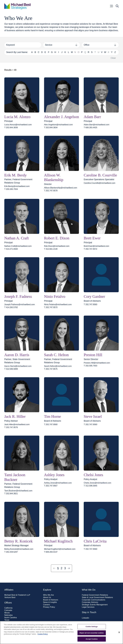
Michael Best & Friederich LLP (17, 595)
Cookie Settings (92, 636)
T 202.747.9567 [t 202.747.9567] (51, 486)
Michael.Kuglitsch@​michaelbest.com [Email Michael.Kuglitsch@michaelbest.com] (60, 549)
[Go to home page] (18, 6)
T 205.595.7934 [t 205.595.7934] (11, 189)
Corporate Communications (94, 600)
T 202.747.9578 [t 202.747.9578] (51, 191)
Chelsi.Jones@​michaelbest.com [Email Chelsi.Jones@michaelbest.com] (97, 483)
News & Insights (50, 602)
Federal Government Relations (95, 595)
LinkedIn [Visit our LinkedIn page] (85, 618)
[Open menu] (111, 6)
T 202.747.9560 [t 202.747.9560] (90, 305)
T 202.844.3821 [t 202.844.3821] (11, 494)
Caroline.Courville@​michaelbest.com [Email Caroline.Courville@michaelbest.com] (100, 183)
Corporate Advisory (90, 602)
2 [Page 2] (61, 568)
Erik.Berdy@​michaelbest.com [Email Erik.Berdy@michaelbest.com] (17, 186)
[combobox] (62, 45)
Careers (47, 605)
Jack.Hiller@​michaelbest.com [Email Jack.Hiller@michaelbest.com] (17, 425)
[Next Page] (69, 568)
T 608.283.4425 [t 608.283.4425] (90, 128)
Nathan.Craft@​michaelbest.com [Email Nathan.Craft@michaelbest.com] (18, 246)
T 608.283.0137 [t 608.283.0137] (51, 552)
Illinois (7, 613)
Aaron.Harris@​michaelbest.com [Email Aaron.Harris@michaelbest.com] (18, 366)
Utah (6, 622)
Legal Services (88, 607)
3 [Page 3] (65, 568)
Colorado (8, 610)
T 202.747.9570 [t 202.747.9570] (51, 307)
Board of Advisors (51, 600)
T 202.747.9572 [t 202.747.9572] (90, 249)
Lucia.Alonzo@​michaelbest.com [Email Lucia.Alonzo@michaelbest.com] (18, 125)
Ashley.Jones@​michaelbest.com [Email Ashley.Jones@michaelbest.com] (58, 483)
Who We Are (49, 595)
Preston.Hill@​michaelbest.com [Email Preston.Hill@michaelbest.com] (97, 363)
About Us (47, 597)
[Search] (23, 45)
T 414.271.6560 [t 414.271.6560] (11, 249)
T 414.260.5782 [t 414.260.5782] (11, 307)
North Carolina (11, 618)
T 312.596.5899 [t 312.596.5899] (11, 369)
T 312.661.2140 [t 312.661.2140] (51, 249)
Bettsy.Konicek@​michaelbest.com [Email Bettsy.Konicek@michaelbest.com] (19, 549)
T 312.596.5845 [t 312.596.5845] (90, 486)
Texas (7, 620)
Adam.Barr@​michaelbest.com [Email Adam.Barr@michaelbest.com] (97, 125)
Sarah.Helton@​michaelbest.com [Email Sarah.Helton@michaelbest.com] (58, 366)
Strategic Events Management (95, 605)
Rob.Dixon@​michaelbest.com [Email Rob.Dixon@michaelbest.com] (57, 246)
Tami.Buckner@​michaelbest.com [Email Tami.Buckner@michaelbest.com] (18, 491)
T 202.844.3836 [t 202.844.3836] (11, 128)
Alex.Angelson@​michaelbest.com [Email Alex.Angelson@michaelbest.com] (58, 125)
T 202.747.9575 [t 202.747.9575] (51, 369)
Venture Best (10, 597)
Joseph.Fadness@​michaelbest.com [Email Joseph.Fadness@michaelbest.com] (20, 305)
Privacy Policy (49, 607)
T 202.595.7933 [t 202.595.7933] (90, 366)
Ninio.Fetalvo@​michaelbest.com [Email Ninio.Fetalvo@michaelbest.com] (58, 305)
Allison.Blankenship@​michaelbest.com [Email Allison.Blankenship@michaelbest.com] (61, 188)
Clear (113, 58)
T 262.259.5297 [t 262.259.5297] (11, 552)
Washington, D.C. (12, 625)
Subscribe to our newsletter (93, 623)
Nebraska (8, 615)
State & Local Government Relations (97, 597)
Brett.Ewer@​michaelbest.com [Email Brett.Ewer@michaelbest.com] (96, 246)
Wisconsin (9, 627)
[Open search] (117, 6)
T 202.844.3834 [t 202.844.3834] (51, 128)
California (8, 608)
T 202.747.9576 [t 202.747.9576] (11, 427)
